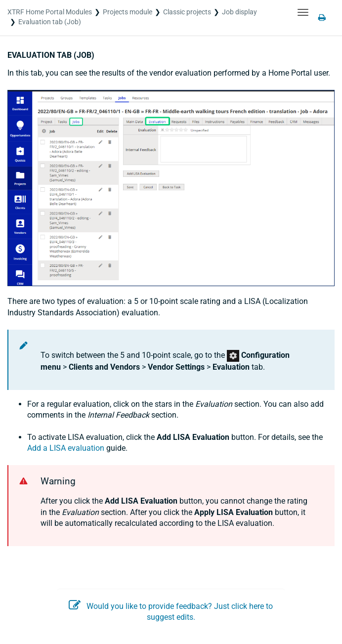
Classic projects (187, 12)
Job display (239, 12)
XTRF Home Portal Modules (50, 12)
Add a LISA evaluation (66, 448)
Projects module (128, 12)
